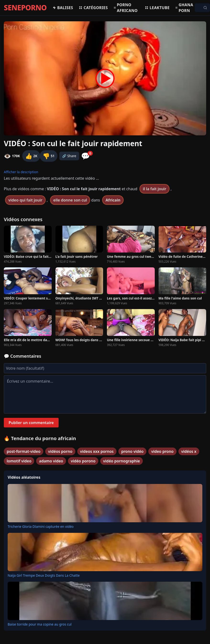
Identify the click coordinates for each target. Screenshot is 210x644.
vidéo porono (83, 461)
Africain (113, 200)
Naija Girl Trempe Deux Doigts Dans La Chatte (44, 575)
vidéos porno (60, 451)
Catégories (93, 8)
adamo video (51, 461)
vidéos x (189, 451)
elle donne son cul (70, 200)
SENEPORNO (25, 8)
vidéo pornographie (122, 461)
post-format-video (24, 451)
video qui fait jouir (25, 200)
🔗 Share (69, 156)
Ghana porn (184, 8)
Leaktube (157, 8)
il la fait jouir (155, 189)
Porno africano (126, 8)
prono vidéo (132, 451)
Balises (63, 8)
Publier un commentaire (31, 423)
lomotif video (19, 461)
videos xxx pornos (97, 451)
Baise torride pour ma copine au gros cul (40, 624)
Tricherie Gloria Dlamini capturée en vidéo (41, 526)
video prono (162, 451)
